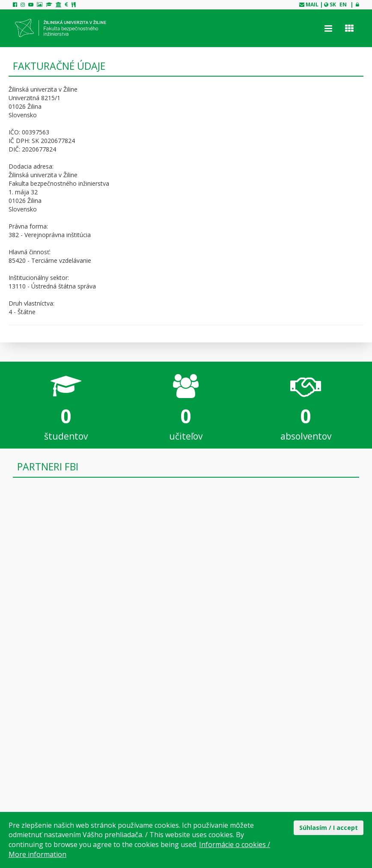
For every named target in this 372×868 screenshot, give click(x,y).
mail (312, 4)
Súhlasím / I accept (329, 828)
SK (333, 4)
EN (343, 4)
